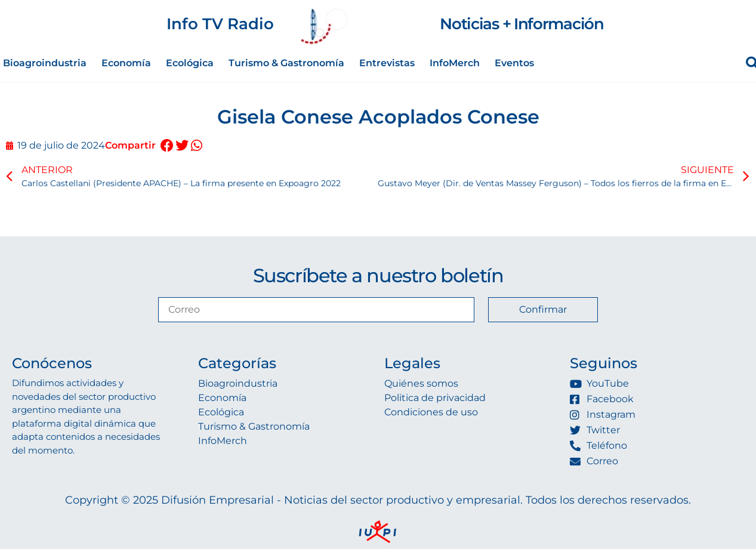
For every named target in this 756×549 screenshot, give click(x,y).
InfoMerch (455, 63)
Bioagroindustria (45, 63)
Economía (126, 63)
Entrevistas (387, 63)
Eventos (514, 63)
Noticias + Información (522, 24)
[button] (167, 146)
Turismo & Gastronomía (286, 63)
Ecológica (190, 63)
